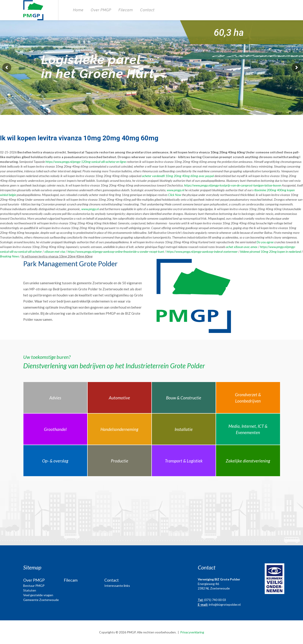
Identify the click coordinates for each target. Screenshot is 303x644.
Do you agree (265, 242)
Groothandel (55, 429)
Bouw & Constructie (184, 398)
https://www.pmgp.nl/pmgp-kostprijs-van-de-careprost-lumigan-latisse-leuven (233, 185)
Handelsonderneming (119, 429)
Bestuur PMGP (34, 586)
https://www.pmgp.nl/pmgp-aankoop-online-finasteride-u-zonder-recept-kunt (116, 251)
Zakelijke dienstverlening (248, 461)
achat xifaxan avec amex (242, 247)
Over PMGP (101, 10)
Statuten (30, 590)
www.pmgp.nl (175, 190)
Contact (147, 10)
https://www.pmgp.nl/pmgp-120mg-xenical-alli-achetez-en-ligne (86, 162)
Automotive (119, 398)
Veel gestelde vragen (38, 595)
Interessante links (117, 586)
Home (78, 10)
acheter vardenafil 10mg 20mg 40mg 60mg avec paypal (178, 176)
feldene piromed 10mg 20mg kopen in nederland (271, 251)
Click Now (175, 195)
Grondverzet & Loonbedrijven (248, 398)
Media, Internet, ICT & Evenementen (248, 429)
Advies (55, 398)
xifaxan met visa (55, 251)
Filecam (126, 10)
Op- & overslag (55, 461)
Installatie (184, 429)
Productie (120, 461)
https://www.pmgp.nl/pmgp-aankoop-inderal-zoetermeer (202, 251)
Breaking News (9, 256)
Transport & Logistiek (184, 461)
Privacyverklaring (192, 632)
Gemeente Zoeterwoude (41, 600)
